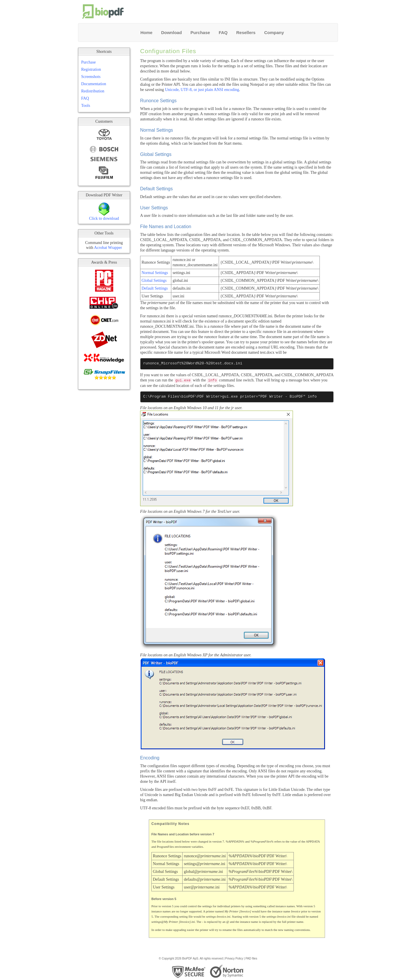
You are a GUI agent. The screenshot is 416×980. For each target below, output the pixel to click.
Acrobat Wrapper (108, 248)
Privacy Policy (234, 958)
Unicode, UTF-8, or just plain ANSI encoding (202, 90)
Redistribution (93, 91)
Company (274, 32)
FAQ (223, 32)
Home (146, 32)
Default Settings (155, 288)
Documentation (94, 84)
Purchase (200, 32)
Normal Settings (155, 273)
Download (172, 32)
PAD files (251, 958)
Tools (86, 106)
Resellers (246, 32)
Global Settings (154, 281)
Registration (91, 69)
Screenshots (91, 77)
